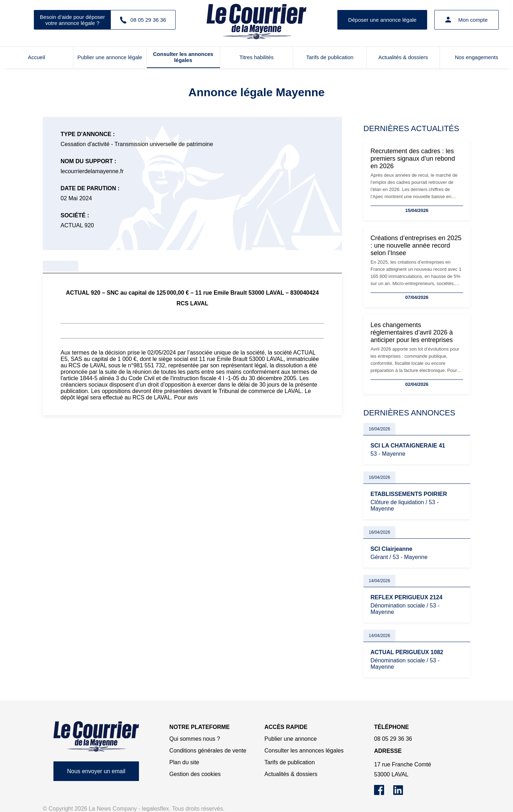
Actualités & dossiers (403, 57)
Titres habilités (256, 57)
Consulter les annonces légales (183, 57)
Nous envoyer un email (96, 771)
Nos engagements (477, 57)
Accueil (36, 57)
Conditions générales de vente (208, 751)
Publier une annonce (291, 739)
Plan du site (184, 762)
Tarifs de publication (330, 57)
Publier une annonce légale (110, 57)
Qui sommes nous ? (195, 739)
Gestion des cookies (195, 774)
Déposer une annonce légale (382, 20)
